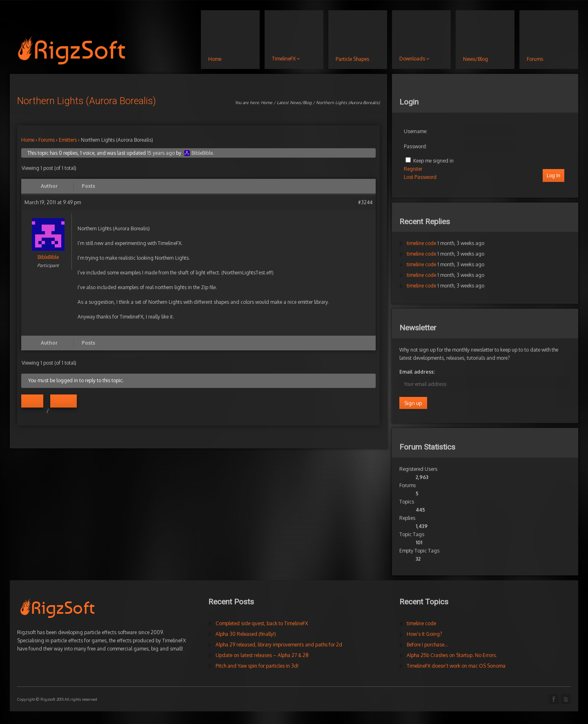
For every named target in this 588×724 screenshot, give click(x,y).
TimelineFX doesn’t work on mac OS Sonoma (456, 666)
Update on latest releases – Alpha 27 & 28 (262, 655)
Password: (415, 146)
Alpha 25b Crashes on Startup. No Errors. (452, 655)
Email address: (417, 372)
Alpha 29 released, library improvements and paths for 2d (279, 645)
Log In (553, 176)
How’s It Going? (424, 634)
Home (267, 102)
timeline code (421, 243)
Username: (416, 131)
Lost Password (420, 177)
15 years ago (161, 153)
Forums (47, 140)
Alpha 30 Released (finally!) (246, 634)
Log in (32, 401)
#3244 (365, 202)
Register (63, 401)
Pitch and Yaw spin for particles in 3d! (257, 666)
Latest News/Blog (294, 102)
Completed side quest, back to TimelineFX (262, 623)
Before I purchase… (427, 645)
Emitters (68, 140)
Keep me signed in (433, 161)
